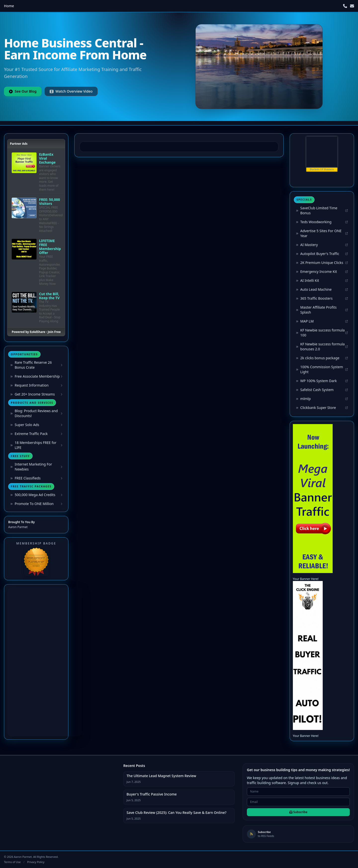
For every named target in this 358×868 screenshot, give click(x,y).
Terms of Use (12, 862)
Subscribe (298, 812)
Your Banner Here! (306, 579)
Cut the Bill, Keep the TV (49, 296)
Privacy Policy (36, 862)
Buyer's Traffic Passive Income (152, 794)
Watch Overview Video (71, 91)
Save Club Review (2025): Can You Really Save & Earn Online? (177, 813)
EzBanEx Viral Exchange (47, 158)
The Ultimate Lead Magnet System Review (161, 776)
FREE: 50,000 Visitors (49, 202)
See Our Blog (23, 91)
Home (9, 6)
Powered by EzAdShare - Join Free (36, 332)
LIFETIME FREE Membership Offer (50, 247)
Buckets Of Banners (322, 169)
